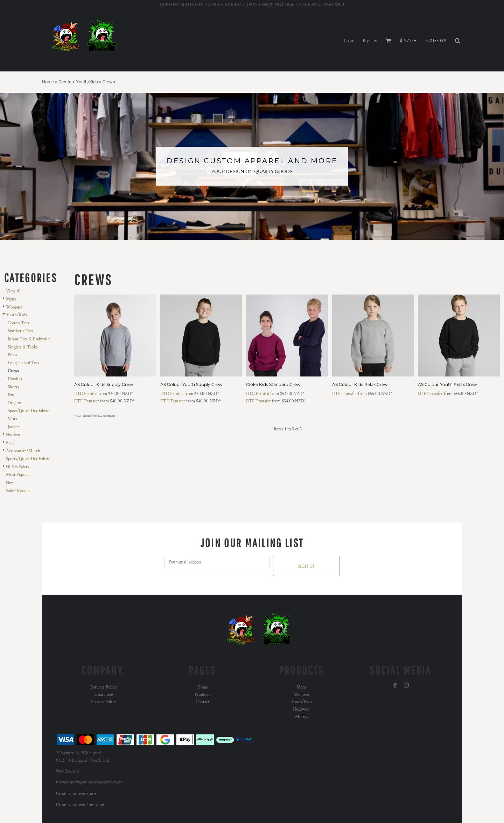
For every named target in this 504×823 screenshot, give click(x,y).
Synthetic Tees (21, 331)
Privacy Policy (104, 702)
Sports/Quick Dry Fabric (28, 459)
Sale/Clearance (19, 491)
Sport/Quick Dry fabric (28, 411)
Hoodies (15, 379)
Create (65, 82)
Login (349, 41)
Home (48, 82)
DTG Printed (86, 394)
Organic (15, 403)
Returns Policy (103, 687)
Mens (11, 299)
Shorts (13, 387)
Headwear (15, 435)
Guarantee (104, 695)
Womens (14, 307)
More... (302, 717)
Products (202, 695)
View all (13, 291)
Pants (13, 395)
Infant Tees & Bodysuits (29, 339)
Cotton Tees (18, 323)
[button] (410, 41)
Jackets (14, 427)
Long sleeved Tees (23, 363)
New (10, 483)
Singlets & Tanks (23, 347)
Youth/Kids (87, 82)
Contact (202, 702)
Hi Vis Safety (18, 467)
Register (370, 41)
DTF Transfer (87, 401)
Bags (10, 443)
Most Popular (18, 475)
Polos (12, 355)
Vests (12, 419)
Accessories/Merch (23, 451)
